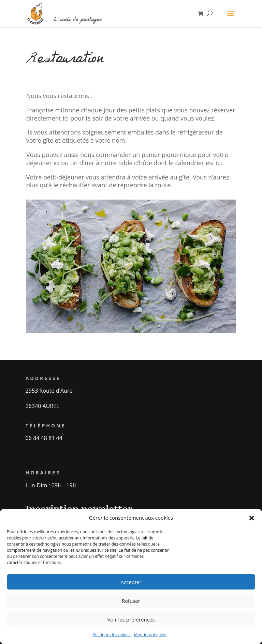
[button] (252, 518)
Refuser (131, 601)
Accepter (131, 582)
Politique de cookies (112, 635)
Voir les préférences (131, 619)
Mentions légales (150, 635)
